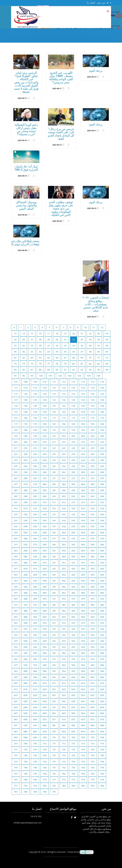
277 (16, 484)
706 (102, 737)
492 (64, 611)
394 (83, 550)
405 (93, 556)
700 (45, 737)
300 (45, 496)
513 (73, 623)
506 (102, 617)
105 (89, 376)
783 (73, 786)
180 (45, 424)
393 (73, 550)
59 (99, 352)
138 (25, 400)
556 (102, 647)
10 (85, 327)
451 (54, 587)
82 (90, 364)
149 (35, 406)
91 (65, 370)
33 (82, 339)
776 (102, 780)
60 (107, 352)
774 (83, 780)
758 (25, 774)
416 (102, 563)
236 (102, 454)
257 (16, 472)
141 (54, 400)
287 (16, 490)
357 (16, 532)
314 (83, 502)
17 (49, 333)
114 (83, 382)
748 (25, 767)
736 (102, 755)
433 (73, 575)
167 (16, 418)
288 (25, 490)
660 (45, 713)
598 (25, 677)
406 (102, 556)
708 (25, 743)
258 (25, 472)
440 (45, 581)
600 (45, 677)
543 (73, 641)
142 (64, 400)
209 (35, 442)
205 (93, 436)
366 (102, 532)
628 (25, 695)
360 (45, 532)
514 (83, 623)
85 (15, 370)
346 (102, 520)
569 (35, 659)
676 (102, 719)
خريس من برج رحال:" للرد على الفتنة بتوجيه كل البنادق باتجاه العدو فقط (61, 134)
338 (25, 520)
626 (102, 689)
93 (82, 370)
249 (35, 466)
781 (54, 786)
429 (35, 575)
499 (35, 617)
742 (64, 762)
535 (93, 635)
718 (25, 749)
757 (16, 774)
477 (16, 605)
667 (16, 719)
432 (64, 575)
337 (16, 520)
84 (107, 364)
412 (64, 563)
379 (35, 545)
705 (93, 737)
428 (25, 575)
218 (25, 448)
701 (54, 737)
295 (93, 490)
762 (64, 774)
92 (74, 370)
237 (16, 460)
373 (73, 538)
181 (54, 424)
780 (45, 786)
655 (93, 707)
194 (83, 430)
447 (16, 587)
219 (35, 448)
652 (64, 707)
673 (73, 719)
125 (93, 388)
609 (35, 683)
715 (93, 743)
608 (25, 683)
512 (64, 623)
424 (83, 569)
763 (73, 774)
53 (49, 352)
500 (45, 617)
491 (54, 611)
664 (83, 713)
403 (73, 556)
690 (45, 731)
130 (45, 394)
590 (45, 671)
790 (45, 792)
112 (64, 382)
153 (73, 406)
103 (70, 376)
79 (65, 364)
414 (83, 563)
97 (15, 376)
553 (73, 647)
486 (102, 605)
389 (35, 550)
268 (25, 478)
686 (102, 725)
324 (83, 508)
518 (25, 629)
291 (54, 490)
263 (73, 472)
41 (49, 346)
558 (25, 653)
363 (73, 532)
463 (73, 593)
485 (93, 605)
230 (45, 454)
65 (49, 358)
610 (45, 683)
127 (16, 394)
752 (64, 767)
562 (64, 653)
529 (35, 635)
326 (102, 508)
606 (102, 677)
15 (32, 333)
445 (93, 581)
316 (102, 502)
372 (64, 538)
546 (102, 641)
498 (25, 617)
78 (57, 364)
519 (35, 629)
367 (16, 538)
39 (32, 346)
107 (16, 382)
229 (35, 454)
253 (73, 466)
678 (25, 725)
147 (16, 406)
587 (16, 671)
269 (35, 478)
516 (102, 623)
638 (25, 701)
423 (73, 569)
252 (64, 466)
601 (54, 677)
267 (16, 478)
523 (73, 629)
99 (32, 376)
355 (93, 526)
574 (83, 659)
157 (16, 412)
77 (49, 364)
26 (24, 339)
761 (54, 774)
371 (54, 538)
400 (45, 556)
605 (93, 677)
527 (16, 635)
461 (54, 593)
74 (24, 364)
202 (64, 436)
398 (25, 556)
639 (35, 701)
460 (45, 593)
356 (102, 526)
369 (35, 538)
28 (40, 339)
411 (54, 563)
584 (83, 665)
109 (35, 382)
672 (64, 719)
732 (64, 755)
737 (16, 762)
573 (73, 659)
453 (73, 587)
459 (35, 593)
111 (54, 382)
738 (25, 762)
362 (64, 532)
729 (35, 755)
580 (45, 665)
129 (35, 394)
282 (64, 484)
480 (45, 605)
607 (16, 683)
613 (73, 683)
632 (64, 695)
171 (54, 418)
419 (35, 569)
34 (90, 339)
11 (94, 327)
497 (16, 617)
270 (45, 478)
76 (40, 364)
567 (16, 659)
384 (83, 545)
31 (65, 339)
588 (25, 671)
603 (73, 677)
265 (93, 472)
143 (73, 400)
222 (64, 448)
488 (25, 611)
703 (73, 737)
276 (102, 478)
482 (64, 605)
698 (25, 737)
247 (16, 466)
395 (93, 550)
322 (64, 508)
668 (25, 719)
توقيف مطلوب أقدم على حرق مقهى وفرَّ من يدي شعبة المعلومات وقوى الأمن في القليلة (61, 209)
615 (93, 683)
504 (83, 617)
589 (35, 671)
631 (54, 695)
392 (64, 550)
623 (73, 689)
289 (35, 490)
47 (99, 346)
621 (54, 689)
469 (35, 599)
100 (41, 376)
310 (45, 502)
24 (107, 333)
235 (93, 454)
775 (93, 780)
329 (35, 514)
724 (83, 749)
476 (102, 599)
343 (73, 520)
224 (83, 448)
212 (64, 442)
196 (102, 430)
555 (93, 647)
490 (45, 611)
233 (73, 454)
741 (54, 762)
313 (73, 502)
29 (49, 339)
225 (93, 448)
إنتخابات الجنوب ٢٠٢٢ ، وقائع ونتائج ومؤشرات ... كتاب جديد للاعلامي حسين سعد (96, 304)
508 (25, 623)
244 (83, 460)
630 (45, 695)
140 (45, 400)
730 (45, 755)
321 (54, 508)
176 (102, 418)
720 (45, 749)
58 (90, 352)
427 (16, 575)
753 (73, 767)
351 (54, 526)
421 (54, 569)
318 (25, 508)
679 (35, 725)
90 (57, 370)
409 (35, 563)
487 (16, 611)
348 (25, 526)
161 (54, 412)
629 (35, 695)
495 (93, 611)
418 (25, 569)
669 (35, 719)
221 (54, 448)
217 (16, 448)
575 (93, 659)
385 (93, 545)
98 (24, 376)
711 (54, 743)
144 (83, 400)
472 (64, 599)
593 (73, 671)
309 (35, 502)
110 (45, 382)
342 (64, 520)
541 (54, 641)
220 (45, 448)
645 (93, 701)
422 (64, 569)
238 (25, 460)
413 (73, 563)
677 (16, 725)
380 (45, 545)
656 (102, 707)
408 (25, 563)
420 (45, 569)
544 (83, 641)
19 (65, 333)
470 (45, 599)
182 (64, 424)
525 (93, 629)
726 (102, 749)
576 (102, 659)
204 (83, 436)
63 (32, 358)
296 (102, 490)
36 (107, 339)
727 (16, 755)
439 (35, 581)
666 (102, 713)
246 (102, 460)
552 (64, 647)
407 (16, 563)
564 (83, 653)
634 (83, 695)
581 (54, 665)
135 (93, 394)
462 (64, 593)
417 (16, 569)
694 (83, 731)
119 (35, 388)
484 (83, 605)
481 (54, 605)
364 (83, 532)
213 (73, 442)
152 (64, 406)
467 (16, 599)
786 (102, 786)
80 (74, 364)
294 (83, 490)
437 (16, 581)
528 (25, 635)
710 (45, 743)
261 (54, 472)
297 (16, 496)
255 (93, 466)
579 (35, 665)
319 (35, 508)
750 (45, 767)
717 (16, 749)
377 (16, 545)
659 (35, 713)
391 (54, 550)
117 (16, 388)
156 (102, 406)
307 (16, 502)
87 (32, 370)
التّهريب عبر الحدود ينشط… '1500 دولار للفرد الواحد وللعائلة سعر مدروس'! (61, 78)
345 (93, 520)
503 (73, 617)
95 (99, 370)
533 (73, 635)
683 (73, 725)
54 (57, 352)
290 (45, 490)
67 (65, 358)
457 (16, 593)
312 (64, 502)
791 (54, 792)
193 (73, 430)
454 (83, 587)
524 (83, 629)
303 (73, 496)
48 (107, 346)
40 (40, 346)
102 (60, 376)
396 (102, 550)
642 (64, 701)
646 (102, 701)
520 (45, 629)
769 (35, 780)
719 (35, 749)
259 (35, 472)
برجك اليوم (96, 71)
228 (25, 454)
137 (16, 400)
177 (16, 424)
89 (49, 370)
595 (93, 671)
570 (45, 659)
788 (25, 792)
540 (45, 641)
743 (73, 762)
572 (64, 659)
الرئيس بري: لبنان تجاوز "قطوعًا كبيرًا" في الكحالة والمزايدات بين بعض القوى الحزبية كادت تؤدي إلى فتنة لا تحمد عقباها (26, 82)
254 (83, 466)
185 (93, 424)
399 (35, 556)
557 (16, 653)
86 (24, 370)
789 (35, 792)
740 (45, 762)
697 (16, 737)
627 (16, 695)
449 (35, 587)
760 (45, 774)
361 (54, 532)
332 (64, 514)
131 (54, 394)
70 (90, 358)
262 (64, 472)
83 (99, 364)
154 (83, 406)
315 (93, 502)
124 (83, 388)
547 (16, 647)
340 (45, 520)
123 (73, 388)
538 (25, 641)
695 (93, 731)
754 (83, 767)
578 (25, 665)
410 (45, 563)
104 (79, 376)
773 (73, 780)
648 (25, 707)
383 (73, 545)
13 (15, 333)
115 (93, 382)
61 (15, 358)
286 (102, 484)
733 (73, 755)
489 (35, 611)
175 (93, 418)
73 (15, 364)
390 (45, 550)
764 (83, 774)
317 (16, 508)
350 (45, 526)
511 (54, 623)
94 (90, 370)
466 (102, 593)
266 (102, 472)
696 (102, 731)
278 (25, 484)
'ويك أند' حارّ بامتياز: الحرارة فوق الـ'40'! (26, 168)
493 (73, 611)
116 (102, 382)
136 (102, 394)
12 (102, 327)
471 (54, 599)
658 (25, 713)
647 (16, 707)
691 (54, 731)
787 (16, 792)
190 (45, 430)
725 (93, 749)
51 (32, 352)
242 (64, 460)
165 (93, 412)
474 (83, 599)
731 (54, 755)
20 (74, 333)
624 (83, 689)
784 (83, 786)
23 (99, 333)
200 (45, 436)
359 (35, 532)
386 (102, 545)
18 (57, 333)
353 (73, 526)
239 (35, 460)
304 (83, 496)
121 (54, 388)
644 (83, 701)
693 (73, 731)
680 (45, 725)
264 (83, 472)
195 (93, 430)
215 (93, 442)
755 (93, 767)
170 (45, 418)
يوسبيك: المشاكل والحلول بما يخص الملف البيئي (26, 205)
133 (73, 394)
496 (102, 611)
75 (32, 364)
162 (64, 412)
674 (83, 719)
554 (83, 647)
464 (83, 593)
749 (35, 767)
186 (102, 424)
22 (90, 333)
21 (82, 333)
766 (102, 774)
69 (82, 358)
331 (54, 514)
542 (64, 641)
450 (45, 587)
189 (35, 430)
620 (45, 689)
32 (74, 339)
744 (83, 762)
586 (102, 665)
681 (54, 725)
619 (35, 689)
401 (54, 556)
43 (65, 346)
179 (35, 424)
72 (107, 358)
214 (83, 442)
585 (93, 665)
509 (35, 623)
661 (54, 713)
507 (16, 623)
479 (35, 605)
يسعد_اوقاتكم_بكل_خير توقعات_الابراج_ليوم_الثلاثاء (23, 243)
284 (83, 484)
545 (93, 641)
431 (54, 575)
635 (93, 695)
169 (35, 418)
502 (64, 617)
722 (64, 749)
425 (93, 569)
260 (45, 472)
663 (73, 713)
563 (73, 653)
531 (54, 635)
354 (83, 526)
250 (45, 466)
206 (102, 436)
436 (102, 575)
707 (16, 743)
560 (45, 653)
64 (40, 358)
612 (64, 683)
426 (102, 569)
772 (64, 780)
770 (45, 780)
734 (83, 755)
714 (83, 743)
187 (16, 430)
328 (25, 514)
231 (54, 454)
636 (102, 695)
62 (24, 358)
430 (45, 575)
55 (65, 352)
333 (73, 514)
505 (93, 617)
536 (102, 635)
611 (54, 683)
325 (93, 508)
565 (93, 653)
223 (73, 448)
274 (83, 478)
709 (35, 743)
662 (64, 713)
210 (45, 442)
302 (64, 496)
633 (73, 695)
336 (102, 514)
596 (102, 671)
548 (25, 647)
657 (16, 713)
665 (93, 713)
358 (25, 532)
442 (64, 581)
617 (16, 689)
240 (45, 460)
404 (83, 556)
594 (83, 671)
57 (82, 352)
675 (93, 719)
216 (102, 442)
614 (83, 683)
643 (73, 701)
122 (64, 388)
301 (54, 496)
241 (54, 460)
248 (25, 466)
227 (16, 454)
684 (83, 725)
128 (25, 394)
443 (73, 581)
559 (35, 653)
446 (102, 581)
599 (35, 677)
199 (35, 436)
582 (64, 665)
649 (35, 707)
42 (57, 346)
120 (45, 388)
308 (25, 502)
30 (57, 339)
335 (93, 514)
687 (16, 731)
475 (93, 599)
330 (45, 514)
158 (25, 412)
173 (73, 418)
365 (93, 532)
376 (102, 538)
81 (82, 364)
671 (54, 719)
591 (54, 671)
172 (64, 418)
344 (83, 520)
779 (35, 786)
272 (64, 478)
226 (102, 448)
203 (73, 436)
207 (16, 442)
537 (16, 641)
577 (16, 665)
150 (45, 406)
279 (35, 484)
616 (102, 683)
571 (54, 659)
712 (64, 743)
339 (35, 520)
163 (73, 412)
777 (16, 786)
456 (102, 587)
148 (25, 406)
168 (25, 418)
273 (73, 478)
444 (83, 581)
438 (25, 581)
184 (83, 424)
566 (102, 653)
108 (25, 382)
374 (83, 538)
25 (15, 339)
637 (16, 701)
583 (73, 665)
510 (45, 623)
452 (64, 587)
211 (54, 442)
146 (102, 400)
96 (107, 370)
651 (54, 707)
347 (16, 526)
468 (25, 599)
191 (54, 430)
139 (35, 400)
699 (35, 737)
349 (35, 526)
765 (93, 774)
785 (93, 786)
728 (25, 755)
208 (25, 442)
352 (64, 526)
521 (54, 629)
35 (99, 339)
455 (93, 587)
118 (25, 388)
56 (74, 352)
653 (73, 707)
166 (102, 412)
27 (32, 339)
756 (102, 767)
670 (45, 719)
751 (54, 767)
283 (73, 484)
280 (45, 484)
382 (64, 545)
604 (83, 677)
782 (64, 786)
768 (25, 780)
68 (74, 358)
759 (35, 774)
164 (83, 412)
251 (54, 466)
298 (25, 496)
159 (35, 412)
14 (24, 333)
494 (83, 611)
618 (25, 689)
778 (25, 786)
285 (93, 484)
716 (102, 743)
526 (102, 629)
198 (25, 436)
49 (15, 352)
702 (64, 737)
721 (54, 749)
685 (93, 725)
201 (54, 436)
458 (25, 593)
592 (64, 671)
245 (93, 460)
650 (45, 707)
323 (73, 508)
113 (73, 382)
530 (45, 635)
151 (54, 406)
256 (102, 466)
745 (93, 762)
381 (54, 545)
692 (64, 731)
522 (64, 629)
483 (73, 605)
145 (93, 400)
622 (64, 689)
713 (73, 743)
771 (54, 780)
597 (16, 677)
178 (25, 424)
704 (83, 737)
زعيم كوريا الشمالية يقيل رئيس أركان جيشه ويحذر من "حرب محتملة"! (26, 129)
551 (54, 647)
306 (102, 496)
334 (83, 514)
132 (64, 394)
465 (93, 593)
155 (93, 406)
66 (57, 358)
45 (82, 346)
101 (50, 376)
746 (102, 762)
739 (35, 762)
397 (16, 556)
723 (73, 749)
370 (45, 538)
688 (25, 731)
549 (35, 647)
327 (16, 514)
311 (54, 502)
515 (93, 623)
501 (54, 617)
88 (40, 370)
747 (16, 767)
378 (25, 545)
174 (83, 418)
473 (73, 599)
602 (64, 677)
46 (90, 346)
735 (93, 755)
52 (40, 352)
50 (24, 352)
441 (54, 581)
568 (25, 659)
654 (83, 707)
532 (64, 635)
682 (64, 725)
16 (40, 333)
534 (83, 635)
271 (54, 478)
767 (16, 780)
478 (25, 605)
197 (16, 436)
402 (64, 556)
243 (73, 460)
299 (35, 496)
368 (25, 538)
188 (25, 430)
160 (45, 412)
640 (45, 701)
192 (64, 430)
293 (73, 490)
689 (35, 731)
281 (54, 484)
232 (64, 454)
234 (83, 454)
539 (35, 641)
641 (54, 701)
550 (45, 647)
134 (83, 394)
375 (93, 538)
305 (93, 496)
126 (102, 388)
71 (99, 358)
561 (54, 653)
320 (45, 508)
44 (74, 346)
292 (64, 490)
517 (16, 629)
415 (93, 563)
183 (73, 424)
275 (93, 478)
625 (93, 689)
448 (25, 587)
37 (15, 346)
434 (83, 575)
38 (24, 346)
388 (25, 550)
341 (54, 520)
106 (98, 376)
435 (93, 575)
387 (16, 550)
